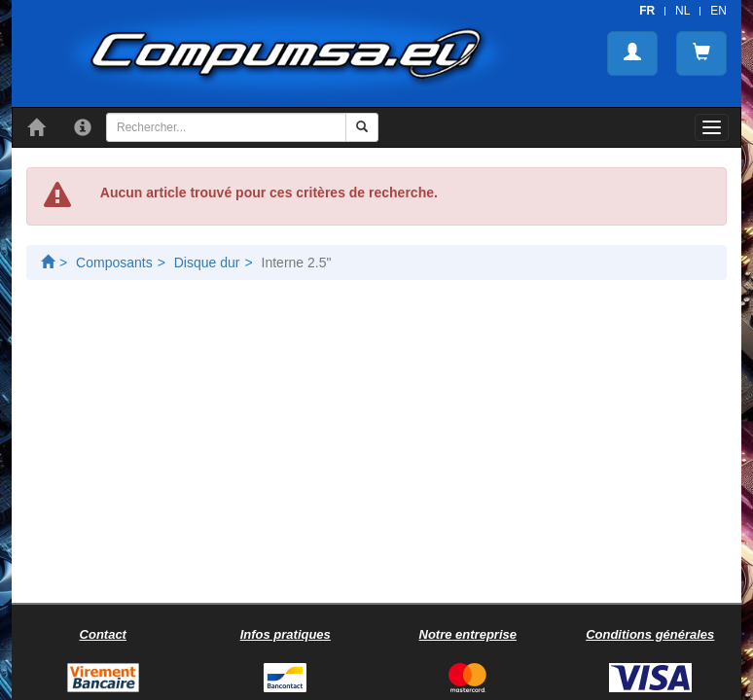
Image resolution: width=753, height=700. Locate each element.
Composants (114, 262)
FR (647, 11)
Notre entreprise (468, 634)
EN (718, 11)
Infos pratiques (286, 634)
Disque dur (207, 262)
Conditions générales (650, 634)
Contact (103, 634)
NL (682, 11)
